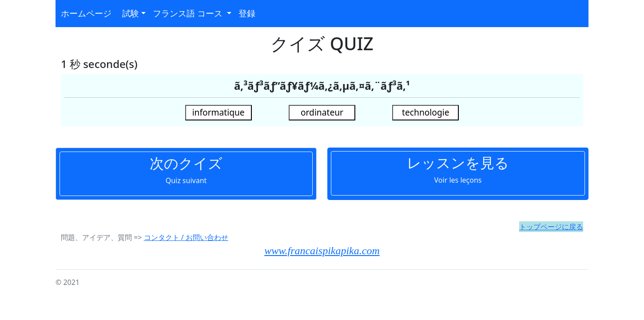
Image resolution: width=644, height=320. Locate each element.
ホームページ (86, 13)
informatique (219, 112)
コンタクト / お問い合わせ (186, 237)
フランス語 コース (189, 13)
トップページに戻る (551, 227)
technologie (425, 112)
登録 (247, 13)
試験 (131, 13)
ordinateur (322, 112)
